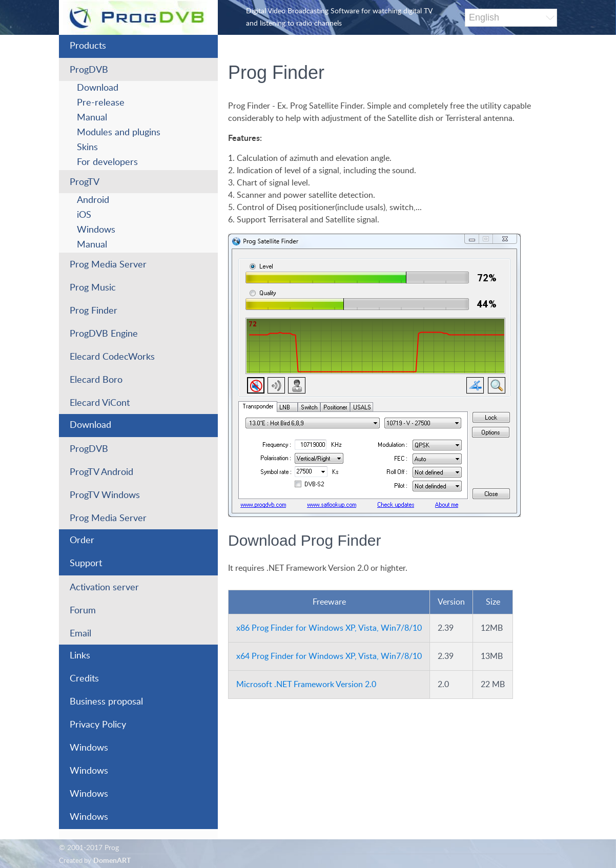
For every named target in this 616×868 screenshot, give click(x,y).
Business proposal (106, 702)
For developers (107, 162)
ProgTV (85, 182)
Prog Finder (94, 311)
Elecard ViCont (100, 403)
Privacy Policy (98, 725)
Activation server (104, 588)
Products (88, 46)
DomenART (112, 861)
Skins (87, 148)
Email (80, 634)
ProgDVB (89, 70)
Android (93, 200)
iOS (84, 215)
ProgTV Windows (105, 495)
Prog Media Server (108, 265)
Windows (96, 230)
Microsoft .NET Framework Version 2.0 (306, 685)
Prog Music (93, 288)
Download (98, 88)
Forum (83, 611)
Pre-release (101, 103)
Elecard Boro (96, 380)
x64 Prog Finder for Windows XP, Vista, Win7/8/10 (329, 656)
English (484, 17)
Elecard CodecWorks (112, 357)
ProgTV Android (101, 472)
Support (86, 564)
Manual (92, 118)
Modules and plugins (119, 133)
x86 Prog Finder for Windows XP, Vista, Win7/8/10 (329, 628)
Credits (84, 679)
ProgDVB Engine (104, 334)
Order (82, 541)
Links (80, 656)
